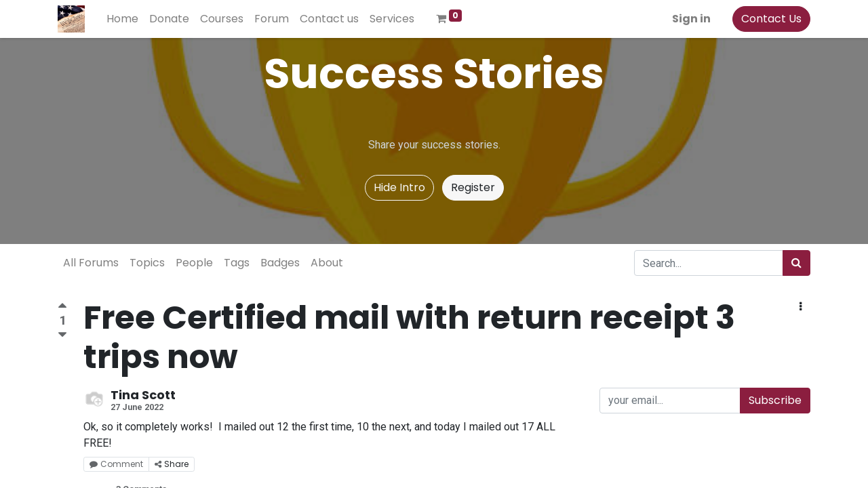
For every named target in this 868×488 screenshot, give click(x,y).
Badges (280, 263)
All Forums (91, 263)
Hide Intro (399, 187)
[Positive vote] (62, 307)
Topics (147, 263)
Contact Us (771, 19)
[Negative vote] (62, 335)
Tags (237, 263)
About (327, 263)
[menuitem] (122, 19)
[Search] (796, 263)
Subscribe (775, 400)
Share (172, 464)
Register (473, 187)
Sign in (691, 19)
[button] (801, 307)
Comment (116, 464)
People (194, 263)
